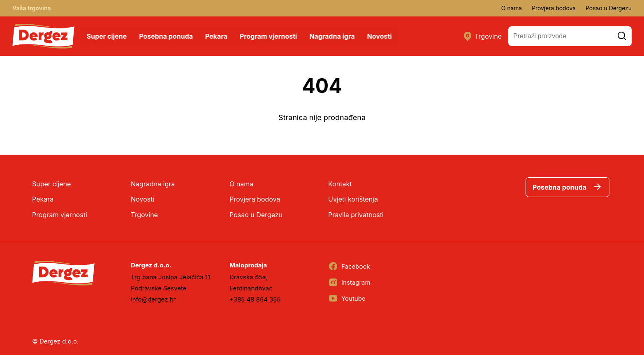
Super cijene (107, 36)
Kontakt (340, 184)
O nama (511, 8)
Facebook (349, 267)
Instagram (349, 283)
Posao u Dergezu (608, 8)
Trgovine (482, 36)
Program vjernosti (269, 36)
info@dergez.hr (153, 299)
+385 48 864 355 (255, 299)
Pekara (217, 36)
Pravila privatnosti (356, 215)
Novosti (380, 36)
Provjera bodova (553, 8)
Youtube (347, 299)
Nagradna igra (333, 36)
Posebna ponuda (166, 36)
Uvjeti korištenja (353, 199)
